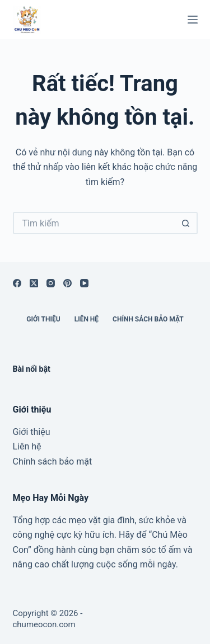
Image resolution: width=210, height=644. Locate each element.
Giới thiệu (43, 319)
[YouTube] (84, 283)
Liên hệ (87, 319)
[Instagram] (51, 283)
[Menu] (193, 20)
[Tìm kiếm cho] (94, 223)
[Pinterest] (67, 283)
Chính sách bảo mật (148, 319)
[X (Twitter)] (34, 283)
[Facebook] (17, 283)
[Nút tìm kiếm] (186, 223)
